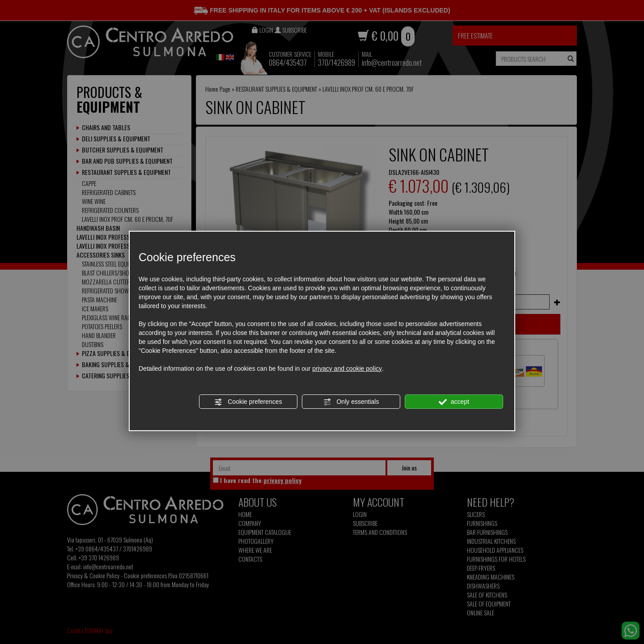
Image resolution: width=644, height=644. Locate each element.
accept (454, 402)
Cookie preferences (248, 402)
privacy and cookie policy (347, 369)
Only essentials (351, 402)
